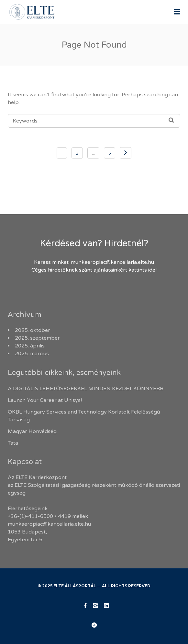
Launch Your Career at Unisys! (45, 400)
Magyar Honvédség (32, 431)
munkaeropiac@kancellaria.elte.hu (112, 262)
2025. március (32, 354)
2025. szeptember (37, 338)
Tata (13, 443)
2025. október (33, 330)
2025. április (30, 346)
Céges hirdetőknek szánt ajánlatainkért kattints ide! (94, 270)
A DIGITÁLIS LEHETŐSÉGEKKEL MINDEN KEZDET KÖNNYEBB (86, 389)
